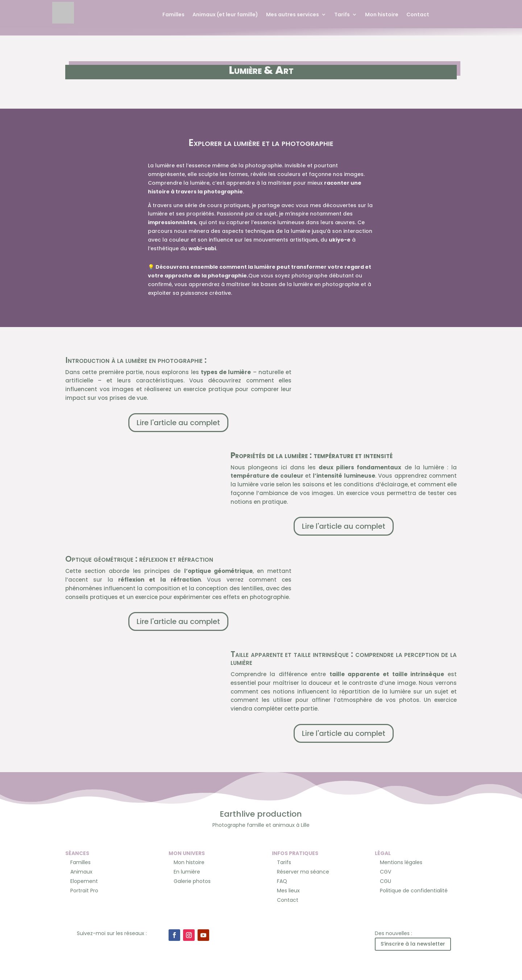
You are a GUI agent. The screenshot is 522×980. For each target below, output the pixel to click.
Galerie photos (192, 881)
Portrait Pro (84, 891)
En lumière (187, 872)
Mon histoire (382, 15)
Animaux (81, 872)
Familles (173, 15)
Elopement (84, 881)
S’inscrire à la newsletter (413, 944)
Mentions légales (401, 862)
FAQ (282, 881)
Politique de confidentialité (414, 891)
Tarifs (342, 15)
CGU (386, 881)
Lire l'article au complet (178, 423)
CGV (386, 872)
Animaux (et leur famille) (225, 15)
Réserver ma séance (303, 872)
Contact (418, 15)
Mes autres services (293, 15)
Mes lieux (288, 891)
